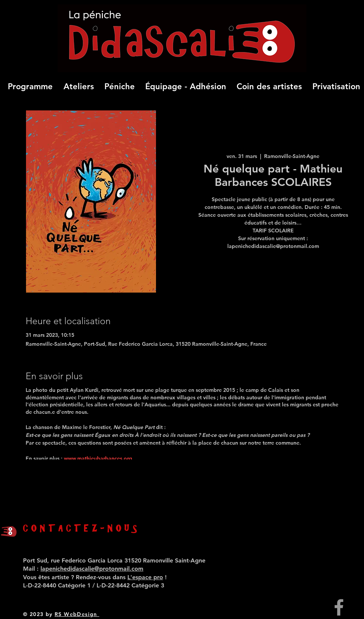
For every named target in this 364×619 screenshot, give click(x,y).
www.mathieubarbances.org (99, 458)
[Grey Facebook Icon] (339, 607)
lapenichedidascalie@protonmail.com (92, 569)
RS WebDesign (77, 614)
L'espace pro (145, 577)
